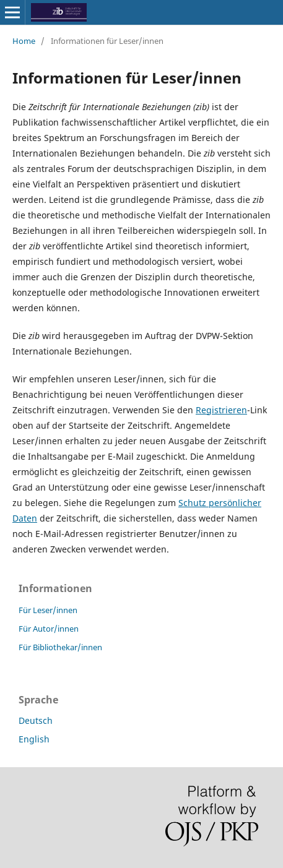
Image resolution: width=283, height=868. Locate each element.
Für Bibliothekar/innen (60, 647)
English (34, 739)
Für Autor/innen (49, 629)
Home (24, 41)
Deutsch (36, 720)
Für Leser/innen (48, 610)
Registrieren (221, 410)
